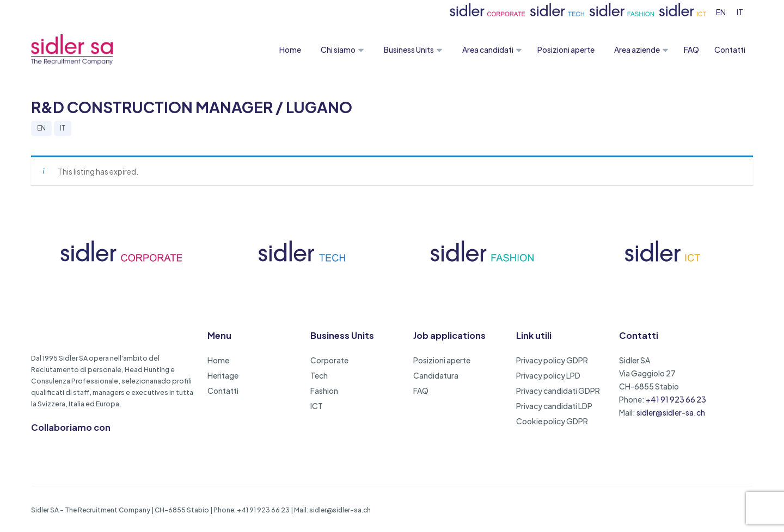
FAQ (691, 50)
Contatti (730, 50)
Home (290, 50)
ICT (317, 406)
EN (41, 128)
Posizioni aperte (566, 50)
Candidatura (436, 375)
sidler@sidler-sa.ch (671, 412)
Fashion (324, 391)
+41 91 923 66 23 (676, 399)
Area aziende (637, 50)
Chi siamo (338, 50)
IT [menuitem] (740, 12)
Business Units (409, 50)
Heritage (223, 375)
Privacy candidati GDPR (558, 391)
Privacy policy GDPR (552, 360)
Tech (319, 375)
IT (63, 128)
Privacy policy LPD (548, 375)
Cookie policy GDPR (552, 421)
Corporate (329, 360)
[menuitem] (721, 12)
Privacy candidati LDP (554, 406)
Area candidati (488, 50)
